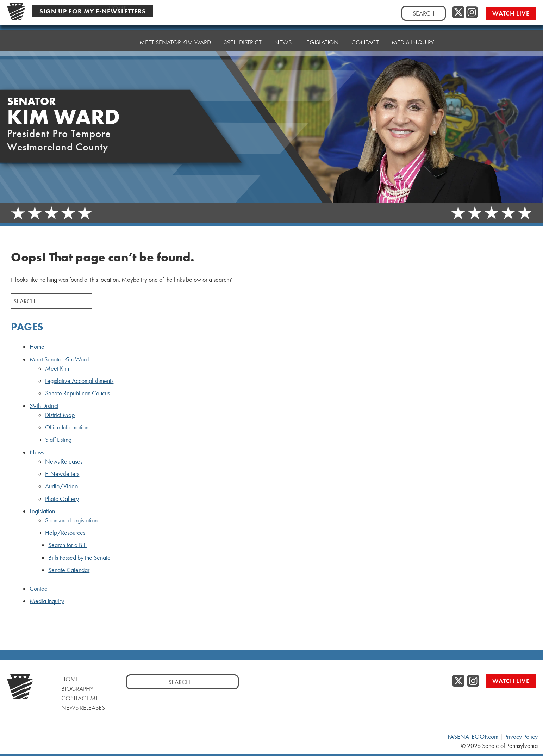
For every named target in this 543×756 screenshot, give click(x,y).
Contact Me (80, 698)
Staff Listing (58, 440)
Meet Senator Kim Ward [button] (175, 42)
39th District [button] (243, 42)
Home (118, 42)
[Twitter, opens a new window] (458, 13)
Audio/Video (61, 486)
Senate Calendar (69, 570)
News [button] (283, 42)
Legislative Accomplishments (79, 381)
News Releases (64, 461)
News (37, 452)
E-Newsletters (62, 474)
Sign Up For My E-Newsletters (93, 11)
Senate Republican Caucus (77, 393)
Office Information (67, 427)
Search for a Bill (67, 545)
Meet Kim (57, 368)
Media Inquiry (413, 42)
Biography (77, 689)
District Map (60, 415)
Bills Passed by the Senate (79, 558)
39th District (44, 406)
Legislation (42, 511)
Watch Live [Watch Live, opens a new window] (511, 13)
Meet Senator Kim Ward (59, 359)
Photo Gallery (62, 499)
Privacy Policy (521, 737)
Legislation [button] (322, 42)
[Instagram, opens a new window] (472, 13)
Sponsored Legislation (71, 520)
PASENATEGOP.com (473, 737)
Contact (365, 42)
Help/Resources (65, 533)
